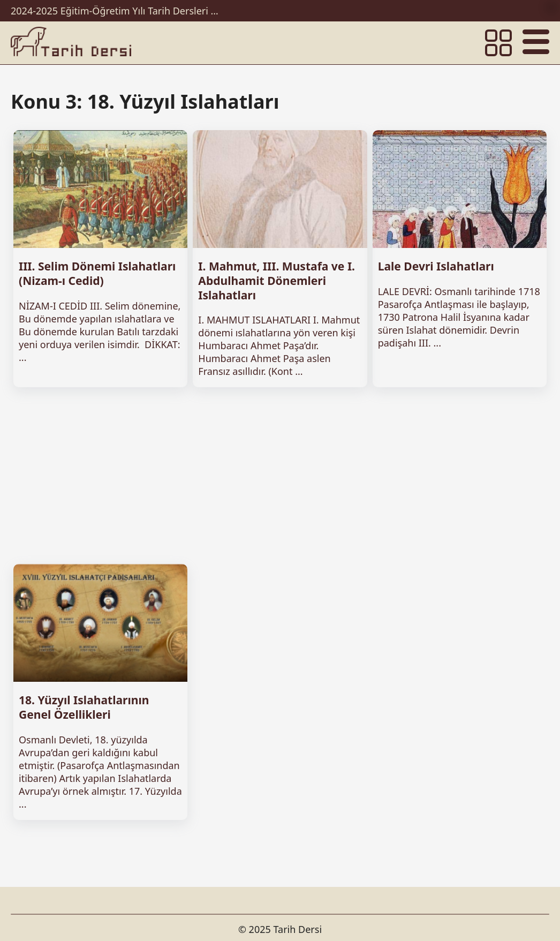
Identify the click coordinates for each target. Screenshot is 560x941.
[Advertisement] (280, 476)
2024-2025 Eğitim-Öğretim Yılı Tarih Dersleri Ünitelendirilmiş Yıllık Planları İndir (118, 11)
